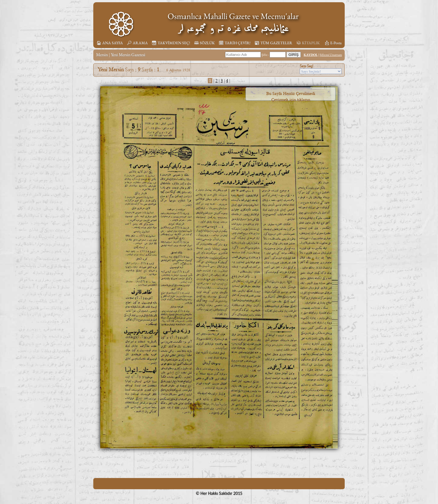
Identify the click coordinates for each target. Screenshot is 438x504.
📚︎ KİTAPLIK (308, 43)
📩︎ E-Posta (333, 43)
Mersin (102, 55)
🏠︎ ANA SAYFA (110, 43)
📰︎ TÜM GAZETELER (273, 43)
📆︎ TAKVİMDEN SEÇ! (171, 43)
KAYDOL (311, 55)
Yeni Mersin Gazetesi (128, 55)
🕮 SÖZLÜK (204, 43)
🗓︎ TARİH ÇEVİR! (235, 43)
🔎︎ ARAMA (137, 43)
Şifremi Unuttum (331, 55)
